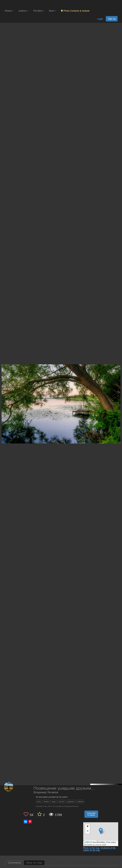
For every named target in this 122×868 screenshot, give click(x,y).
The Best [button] (39, 11)
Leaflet (87, 842)
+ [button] (88, 827)
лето (39, 801)
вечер (46, 801)
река (54, 801)
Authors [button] (24, 11)
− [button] (88, 831)
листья (62, 801)
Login (100, 19)
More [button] (53, 11)
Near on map (34, 863)
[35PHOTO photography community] (17, 4)
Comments (14, 863)
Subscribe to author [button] (91, 814)
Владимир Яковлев (46, 793)
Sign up (112, 19)
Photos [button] (9, 11)
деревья (71, 801)
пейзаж (80, 801)
